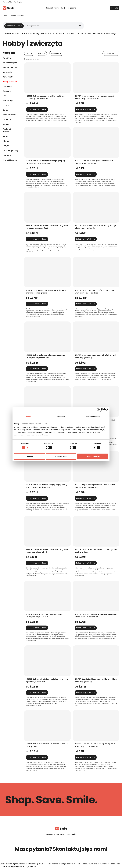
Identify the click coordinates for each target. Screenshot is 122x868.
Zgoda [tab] (29, 416)
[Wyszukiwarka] (42, 26)
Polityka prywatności (56, 834)
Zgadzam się (31, 866)
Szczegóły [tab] (61, 416)
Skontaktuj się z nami (80, 849)
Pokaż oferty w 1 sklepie (37, 109)
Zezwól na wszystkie (93, 456)
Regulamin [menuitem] (72, 8)
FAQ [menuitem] (63, 8)
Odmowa (30, 456)
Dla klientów (7, 2)
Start (5, 16)
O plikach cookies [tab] (93, 416)
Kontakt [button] (115, 8)
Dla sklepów (18, 2)
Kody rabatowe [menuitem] (52, 8)
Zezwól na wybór (61, 456)
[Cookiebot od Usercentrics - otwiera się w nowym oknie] (98, 410)
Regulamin (71, 834)
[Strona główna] (8, 8)
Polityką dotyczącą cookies (62, 864)
